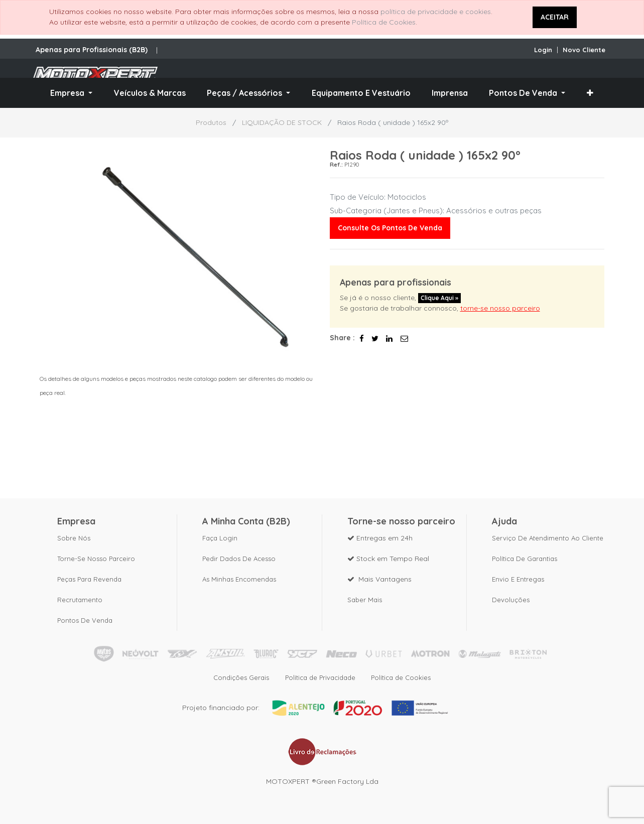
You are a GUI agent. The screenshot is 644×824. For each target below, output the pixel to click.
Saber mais (365, 600)
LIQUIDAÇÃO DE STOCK (282, 122)
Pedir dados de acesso (239, 559)
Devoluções (511, 600)
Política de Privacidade (320, 677)
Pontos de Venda (85, 620)
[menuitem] (150, 93)
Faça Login (220, 538)
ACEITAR (555, 17)
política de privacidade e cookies (436, 12)
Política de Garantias (525, 559)
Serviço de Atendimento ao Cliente (548, 538)
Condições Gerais (241, 677)
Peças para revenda (89, 579)
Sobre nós (74, 538)
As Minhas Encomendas (239, 579)
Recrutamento (80, 600)
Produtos (211, 122)
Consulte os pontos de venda (390, 228)
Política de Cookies (384, 22)
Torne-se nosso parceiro (96, 559)
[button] (590, 93)
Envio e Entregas (518, 579)
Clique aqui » (439, 298)
